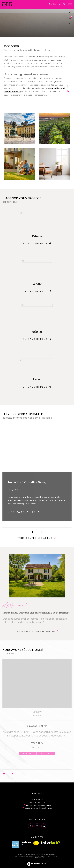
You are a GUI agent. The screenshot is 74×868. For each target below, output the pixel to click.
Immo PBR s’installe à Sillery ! (28, 482)
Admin (49, 856)
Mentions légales (40, 856)
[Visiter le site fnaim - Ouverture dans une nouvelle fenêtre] (36, 843)
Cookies (43, 858)
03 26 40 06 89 (37, 799)
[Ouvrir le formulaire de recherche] (57, 4)
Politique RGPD (34, 858)
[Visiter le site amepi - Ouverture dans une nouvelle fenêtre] (15, 844)
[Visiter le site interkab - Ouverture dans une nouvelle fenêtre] (51, 842)
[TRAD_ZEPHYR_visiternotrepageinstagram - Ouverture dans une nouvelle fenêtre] (37, 826)
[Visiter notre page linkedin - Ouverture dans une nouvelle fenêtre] (44, 826)
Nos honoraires (19, 856)
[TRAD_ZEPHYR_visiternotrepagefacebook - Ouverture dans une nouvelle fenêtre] (30, 826)
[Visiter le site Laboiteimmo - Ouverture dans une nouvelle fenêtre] (37, 862)
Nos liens (56, 856)
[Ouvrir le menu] (70, 4)
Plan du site (29, 856)
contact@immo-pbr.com (37, 802)
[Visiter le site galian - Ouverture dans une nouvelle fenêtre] (26, 843)
